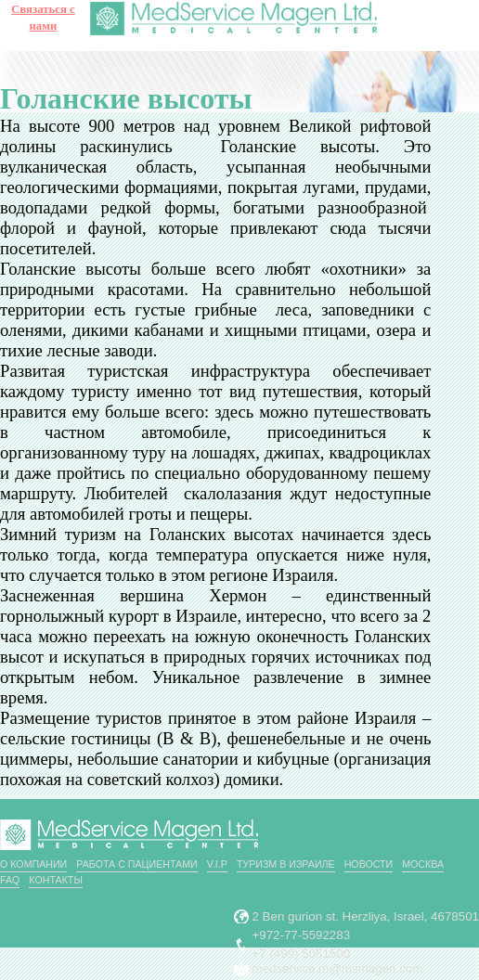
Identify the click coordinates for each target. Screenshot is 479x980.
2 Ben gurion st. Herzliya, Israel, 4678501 (366, 916)
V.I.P (217, 864)
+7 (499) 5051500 (302, 954)
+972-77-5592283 (302, 935)
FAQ (10, 880)
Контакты (56, 880)
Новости (369, 864)
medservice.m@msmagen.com (338, 968)
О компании (33, 864)
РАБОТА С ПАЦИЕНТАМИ (136, 864)
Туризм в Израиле (286, 864)
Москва (423, 864)
